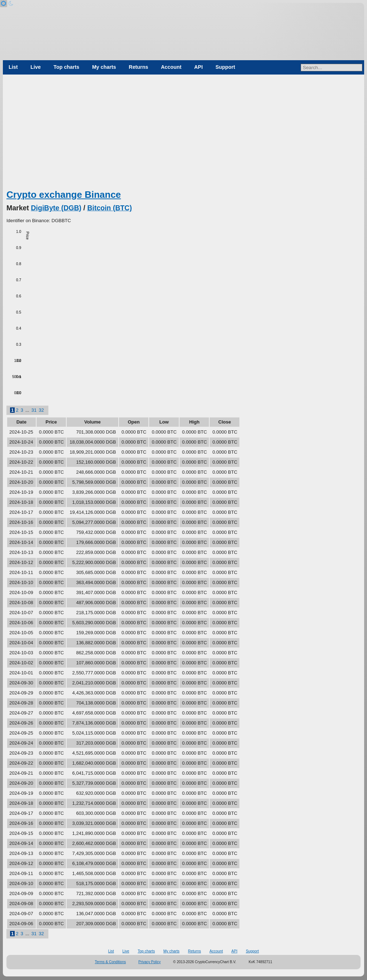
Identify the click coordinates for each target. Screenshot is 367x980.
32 (41, 410)
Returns (138, 67)
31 (34, 410)
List (13, 67)
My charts (104, 67)
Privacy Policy (149, 962)
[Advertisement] (183, 134)
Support (225, 67)
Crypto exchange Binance (64, 195)
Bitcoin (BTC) (109, 208)
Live (36, 67)
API (199, 67)
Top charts (66, 67)
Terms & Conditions (111, 962)
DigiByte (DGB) (56, 208)
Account (171, 67)
